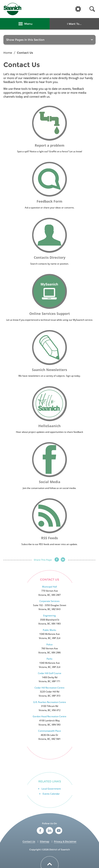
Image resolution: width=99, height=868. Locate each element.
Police (49, 644)
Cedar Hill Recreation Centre (49, 688)
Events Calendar (51, 794)
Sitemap (45, 841)
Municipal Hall (49, 587)
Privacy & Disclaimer (65, 841)
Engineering (49, 616)
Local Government (51, 789)
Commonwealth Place (49, 731)
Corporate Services (49, 601)
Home (8, 53)
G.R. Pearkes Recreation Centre (50, 702)
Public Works (49, 630)
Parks (49, 659)
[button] (92, 9)
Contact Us (29, 841)
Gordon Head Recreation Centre (49, 716)
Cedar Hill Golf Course (50, 673)
